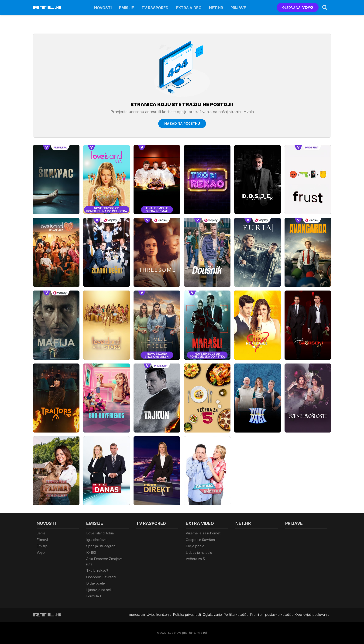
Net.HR (216, 7)
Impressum (137, 615)
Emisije (127, 7)
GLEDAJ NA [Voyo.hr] (298, 8)
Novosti (103, 7)
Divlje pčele (96, 583)
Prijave (238, 7)
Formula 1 (94, 596)
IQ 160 (91, 552)
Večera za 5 (195, 559)
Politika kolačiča (236, 615)
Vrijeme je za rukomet (203, 533)
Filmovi (42, 540)
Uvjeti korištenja (159, 615)
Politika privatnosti (187, 615)
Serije (41, 533)
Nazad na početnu (182, 123)
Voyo (41, 552)
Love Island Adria (100, 533)
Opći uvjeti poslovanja (312, 615)
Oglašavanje (212, 615)
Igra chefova (96, 540)
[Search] (325, 7)
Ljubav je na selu (99, 590)
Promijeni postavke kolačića (272, 615)
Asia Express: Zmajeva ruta (104, 561)
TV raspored (155, 7)
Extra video (189, 7)
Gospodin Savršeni (101, 577)
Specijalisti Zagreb (101, 546)
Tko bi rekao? (97, 570)
